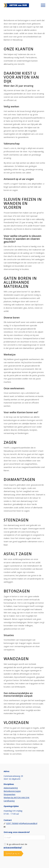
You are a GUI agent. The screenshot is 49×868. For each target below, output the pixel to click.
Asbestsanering (11, 788)
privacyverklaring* (13, 847)
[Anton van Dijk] (20, 5)
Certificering (9, 801)
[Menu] (42, 5)
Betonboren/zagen (12, 791)
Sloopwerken (9, 794)
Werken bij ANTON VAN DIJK (17, 797)
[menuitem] (42, 5)
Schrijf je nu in (13, 854)
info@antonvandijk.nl (28, 823)
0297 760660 (12, 823)
